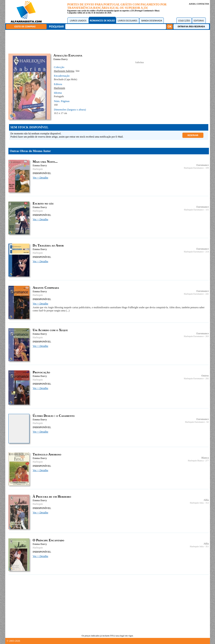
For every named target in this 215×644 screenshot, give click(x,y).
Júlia (206, 500)
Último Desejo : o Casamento (54, 416)
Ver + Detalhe (41, 178)
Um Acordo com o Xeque (50, 330)
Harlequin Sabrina (64, 71)
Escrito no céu (43, 203)
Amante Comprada (46, 288)
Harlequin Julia (197, 503)
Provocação (41, 372)
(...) (68, 311)
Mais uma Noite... (45, 162)
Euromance (203, 165)
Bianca (205, 458)
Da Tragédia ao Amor (48, 245)
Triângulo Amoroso (47, 454)
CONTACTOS (203, 4)
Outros (205, 376)
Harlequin (60, 88)
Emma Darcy (61, 59)
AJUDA (192, 4)
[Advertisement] (109, 41)
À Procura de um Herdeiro (52, 496)
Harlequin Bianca (196, 461)
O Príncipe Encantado (49, 540)
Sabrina (140, 62)
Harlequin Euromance (194, 168)
